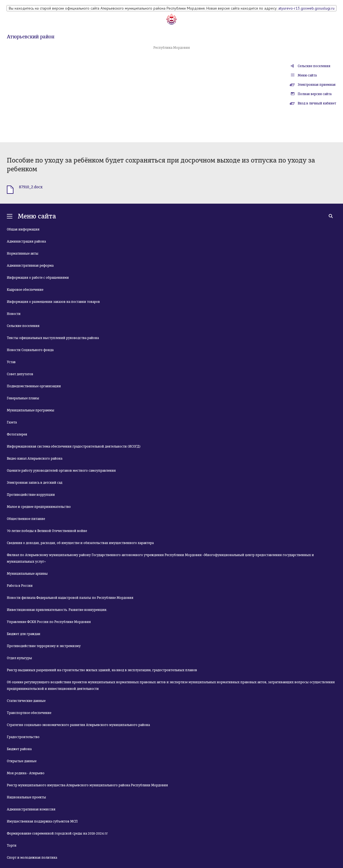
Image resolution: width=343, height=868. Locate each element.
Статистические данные (26, 701)
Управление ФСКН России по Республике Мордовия (49, 622)
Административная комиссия (31, 809)
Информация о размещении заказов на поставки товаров (53, 302)
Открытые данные (22, 761)
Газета (12, 422)
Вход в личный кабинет (317, 103)
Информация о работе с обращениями (38, 278)
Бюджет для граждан (24, 634)
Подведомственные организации (34, 386)
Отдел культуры (19, 658)
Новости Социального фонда (30, 350)
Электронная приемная (317, 85)
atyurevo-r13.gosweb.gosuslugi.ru (306, 8)
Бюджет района (19, 749)
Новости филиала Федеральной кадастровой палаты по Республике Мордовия (70, 598)
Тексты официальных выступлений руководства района (53, 338)
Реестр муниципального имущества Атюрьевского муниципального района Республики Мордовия (87, 785)
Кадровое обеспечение (25, 290)
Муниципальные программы (31, 410)
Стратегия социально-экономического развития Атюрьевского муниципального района (78, 725)
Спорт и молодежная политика (32, 858)
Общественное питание (26, 519)
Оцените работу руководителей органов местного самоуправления (61, 471)
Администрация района (26, 241)
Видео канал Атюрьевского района (35, 459)
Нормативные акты (23, 254)
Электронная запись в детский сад (35, 483)
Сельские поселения (314, 66)
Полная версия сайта (315, 94)
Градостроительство (23, 737)
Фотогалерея (17, 434)
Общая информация (23, 229)
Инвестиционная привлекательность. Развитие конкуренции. (57, 610)
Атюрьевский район (31, 37)
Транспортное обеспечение (29, 713)
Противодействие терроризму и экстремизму (44, 646)
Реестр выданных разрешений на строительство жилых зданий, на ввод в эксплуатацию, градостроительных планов (102, 670)
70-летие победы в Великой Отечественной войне (47, 531)
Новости (14, 314)
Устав (11, 362)
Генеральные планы (23, 398)
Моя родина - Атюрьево (26, 773)
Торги (12, 846)
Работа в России (20, 586)
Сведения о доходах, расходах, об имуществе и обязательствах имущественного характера (80, 543)
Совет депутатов (20, 374)
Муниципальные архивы (27, 574)
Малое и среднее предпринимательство (39, 507)
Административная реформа (30, 266)
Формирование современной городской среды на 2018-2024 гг (57, 833)
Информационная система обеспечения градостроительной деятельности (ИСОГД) (74, 446)
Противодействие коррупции (31, 495)
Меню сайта (307, 75)
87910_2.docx (31, 187)
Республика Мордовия (172, 48)
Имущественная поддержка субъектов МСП (42, 821)
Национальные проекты (26, 797)
